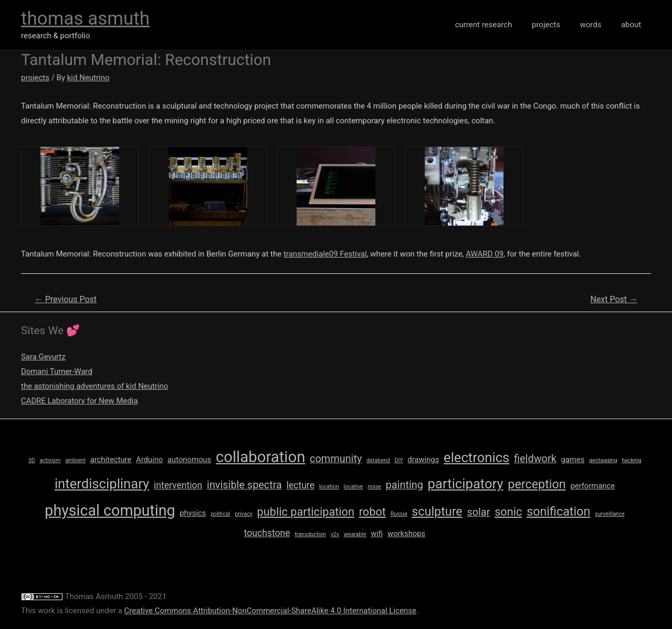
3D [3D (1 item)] (32, 460)
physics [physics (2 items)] (193, 513)
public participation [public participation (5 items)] (306, 512)
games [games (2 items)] (573, 460)
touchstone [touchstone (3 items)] (267, 533)
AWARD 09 (485, 254)
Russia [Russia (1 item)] (399, 514)
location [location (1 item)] (329, 487)
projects (556, 25)
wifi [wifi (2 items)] (377, 534)
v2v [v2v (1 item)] (335, 534)
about (633, 25)
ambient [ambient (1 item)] (75, 460)
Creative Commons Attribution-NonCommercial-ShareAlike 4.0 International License (270, 611)
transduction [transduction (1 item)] (310, 534)
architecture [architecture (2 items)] (111, 460)
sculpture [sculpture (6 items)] (437, 511)
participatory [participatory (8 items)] (466, 484)
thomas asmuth (85, 19)
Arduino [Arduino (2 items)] (149, 460)
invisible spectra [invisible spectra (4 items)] (244, 485)
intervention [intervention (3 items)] (178, 485)
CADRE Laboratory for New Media (80, 401)
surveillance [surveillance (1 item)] (610, 514)
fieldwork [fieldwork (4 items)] (535, 459)
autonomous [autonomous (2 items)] (189, 460)
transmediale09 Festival (325, 254)
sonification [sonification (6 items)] (558, 511)
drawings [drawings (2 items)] (423, 460)
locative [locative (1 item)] (354, 487)
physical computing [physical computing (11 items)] (110, 510)
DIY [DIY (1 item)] (398, 460)
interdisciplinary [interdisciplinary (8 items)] (102, 484)
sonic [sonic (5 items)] (508, 512)
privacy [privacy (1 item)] (244, 514)
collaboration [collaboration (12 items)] (260, 457)
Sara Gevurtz (43, 357)
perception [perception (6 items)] (537, 484)
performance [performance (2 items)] (592, 486)
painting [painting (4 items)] (405, 485)
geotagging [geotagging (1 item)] (603, 460)
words (597, 25)
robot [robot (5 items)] (372, 512)
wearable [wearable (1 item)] (355, 534)
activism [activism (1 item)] (50, 460)
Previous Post (66, 299)
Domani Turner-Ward (57, 371)
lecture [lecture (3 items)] (301, 485)
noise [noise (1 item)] (374, 487)
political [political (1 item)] (220, 514)
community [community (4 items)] (336, 459)
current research (497, 25)
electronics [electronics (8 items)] (476, 457)
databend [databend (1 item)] (378, 460)
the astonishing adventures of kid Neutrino (95, 386)
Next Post (614, 299)
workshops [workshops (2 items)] (406, 534)
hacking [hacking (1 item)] (631, 460)
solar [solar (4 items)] (478, 512)
